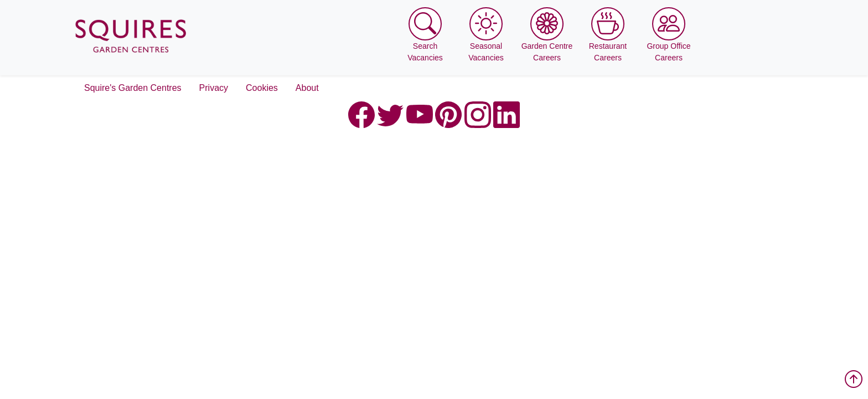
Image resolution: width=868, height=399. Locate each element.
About (307, 88)
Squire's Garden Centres (133, 88)
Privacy (214, 88)
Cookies (262, 88)
